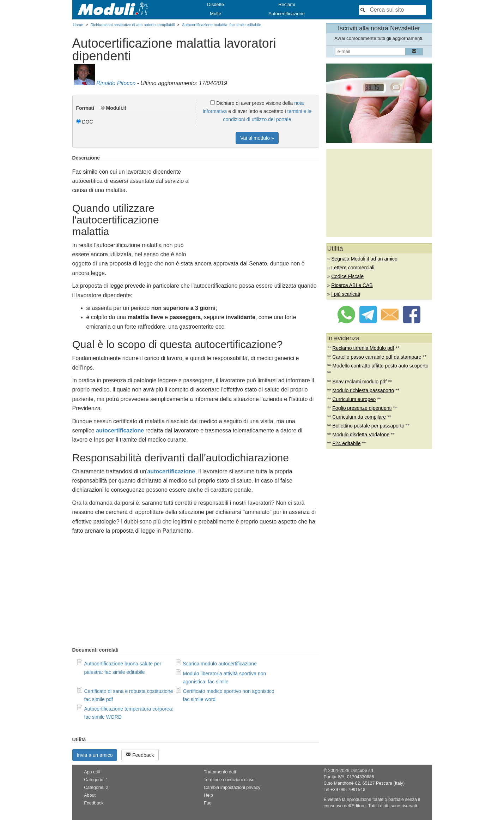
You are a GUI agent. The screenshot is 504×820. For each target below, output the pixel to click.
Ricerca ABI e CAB (352, 285)
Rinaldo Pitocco (116, 83)
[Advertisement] (260, 204)
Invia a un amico (95, 755)
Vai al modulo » (257, 138)
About (90, 795)
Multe (215, 14)
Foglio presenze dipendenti (362, 408)
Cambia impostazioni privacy (232, 788)
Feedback (140, 755)
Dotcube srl (362, 771)
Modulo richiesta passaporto (363, 390)
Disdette (215, 4)
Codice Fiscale (347, 276)
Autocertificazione (287, 14)
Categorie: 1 (96, 780)
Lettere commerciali (353, 268)
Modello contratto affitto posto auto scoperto (380, 366)
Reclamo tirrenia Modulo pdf (363, 348)
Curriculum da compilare (359, 417)
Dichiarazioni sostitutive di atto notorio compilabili (132, 25)
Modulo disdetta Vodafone (361, 435)
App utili (92, 772)
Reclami (287, 4)
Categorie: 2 (96, 788)
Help (208, 795)
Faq (208, 803)
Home (78, 25)
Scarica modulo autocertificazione (220, 664)
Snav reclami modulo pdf (359, 382)
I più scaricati (346, 294)
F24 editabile (346, 443)
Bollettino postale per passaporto (368, 426)
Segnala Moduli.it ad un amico (364, 259)
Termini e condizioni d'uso (229, 780)
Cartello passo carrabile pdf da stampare (377, 357)
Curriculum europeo (354, 399)
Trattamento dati (220, 772)
